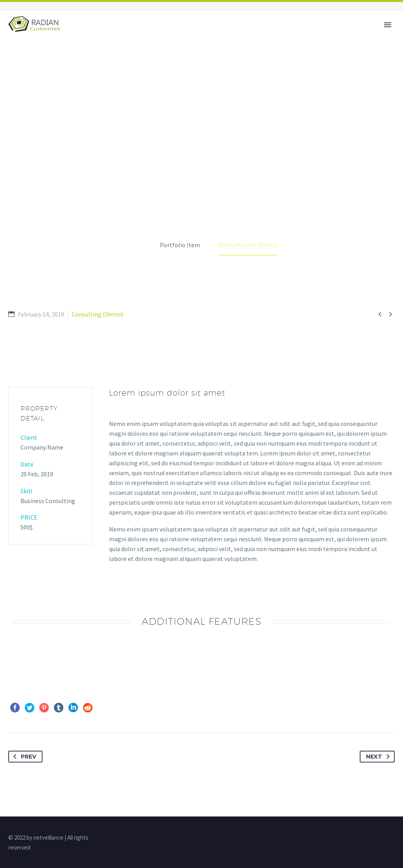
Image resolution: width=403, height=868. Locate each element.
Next (379, 757)
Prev (23, 757)
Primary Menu (388, 25)
